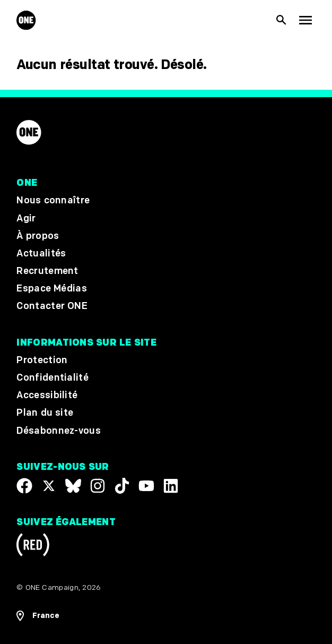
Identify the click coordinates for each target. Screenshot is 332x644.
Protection (42, 360)
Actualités (41, 254)
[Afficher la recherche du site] (281, 21)
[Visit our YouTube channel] (146, 486)
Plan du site (45, 413)
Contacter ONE (52, 306)
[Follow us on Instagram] (98, 486)
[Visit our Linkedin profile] (171, 486)
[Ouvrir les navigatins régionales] (166, 616)
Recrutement (47, 271)
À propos (38, 236)
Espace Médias (52, 289)
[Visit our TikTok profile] (122, 486)
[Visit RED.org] (33, 547)
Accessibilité (47, 395)
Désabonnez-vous (59, 431)
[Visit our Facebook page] (24, 486)
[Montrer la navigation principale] (305, 20)
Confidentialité (53, 378)
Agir (26, 218)
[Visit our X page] (49, 486)
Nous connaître (53, 200)
